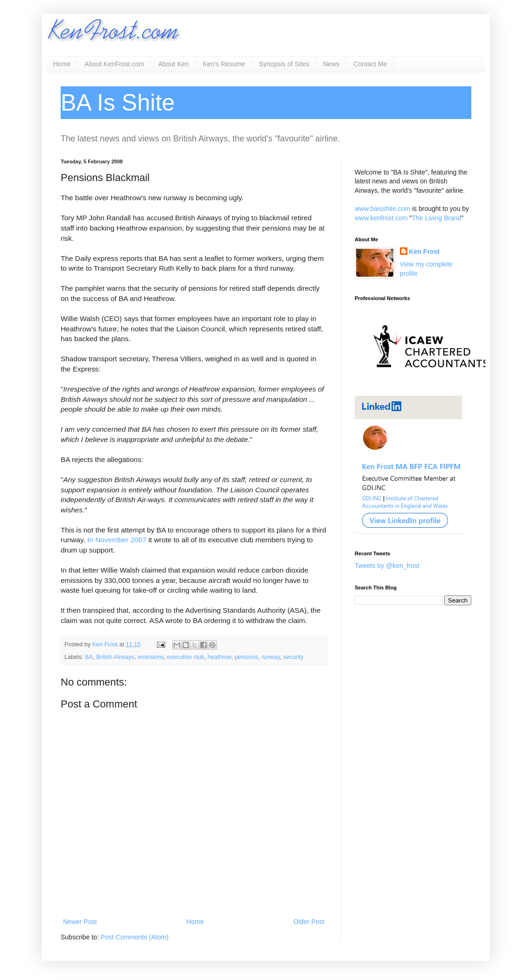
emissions (151, 657)
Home (62, 64)
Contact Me (370, 64)
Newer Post (80, 922)
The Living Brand (436, 218)
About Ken (173, 64)
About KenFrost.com (114, 64)
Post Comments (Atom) (135, 937)
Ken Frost (424, 252)
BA (89, 657)
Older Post (309, 922)
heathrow (220, 657)
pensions (246, 657)
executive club (186, 657)
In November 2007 (117, 540)
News (331, 64)
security (293, 657)
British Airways (115, 657)
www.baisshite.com (382, 209)
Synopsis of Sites (284, 64)
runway (271, 657)
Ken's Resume (224, 64)
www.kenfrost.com (381, 218)
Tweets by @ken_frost (387, 566)
